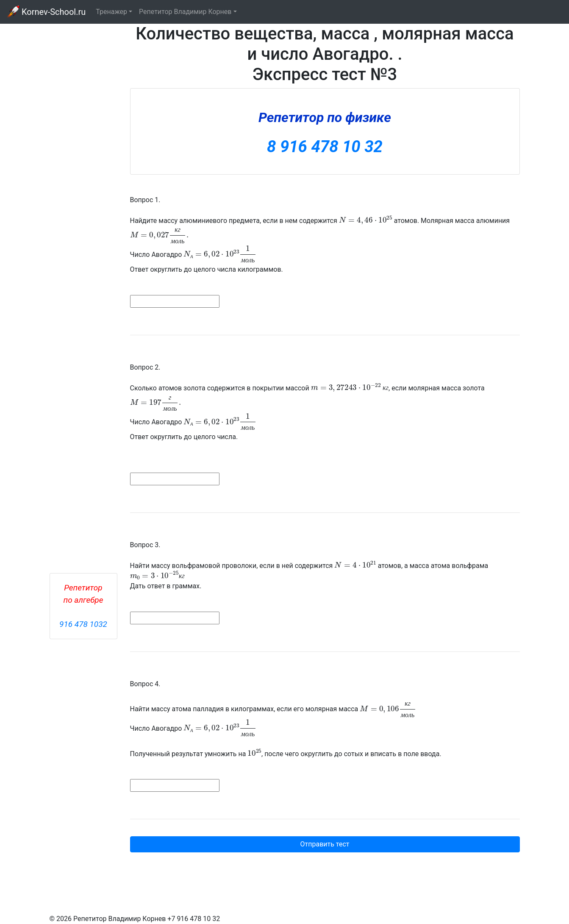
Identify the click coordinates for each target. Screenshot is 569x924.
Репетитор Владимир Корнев (185, 12)
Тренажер (111, 12)
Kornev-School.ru (46, 12)
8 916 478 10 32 (325, 146)
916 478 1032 (83, 624)
